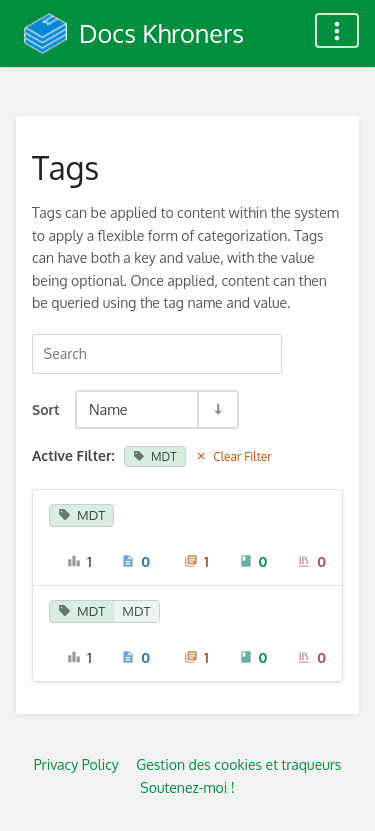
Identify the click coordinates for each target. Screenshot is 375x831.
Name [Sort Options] (108, 409)
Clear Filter (233, 456)
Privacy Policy (76, 764)
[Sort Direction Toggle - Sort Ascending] (217, 409)
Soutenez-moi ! (187, 787)
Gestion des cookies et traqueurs (238, 764)
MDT (155, 456)
